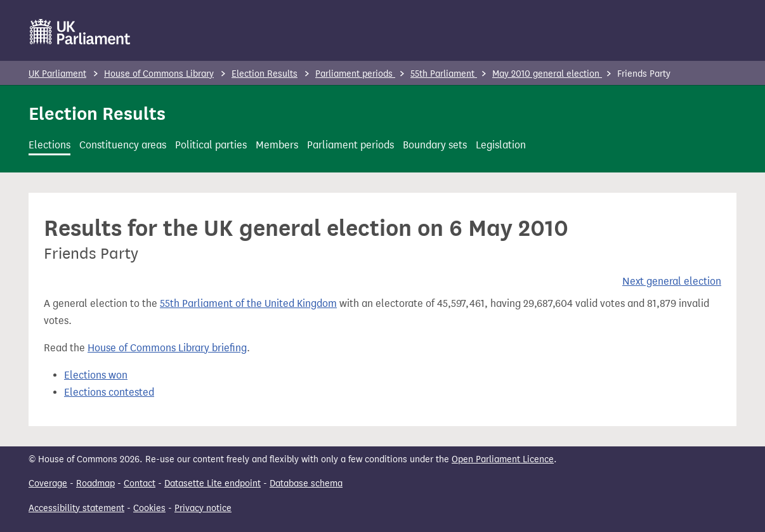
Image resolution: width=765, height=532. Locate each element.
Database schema (306, 483)
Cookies (149, 508)
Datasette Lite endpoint (213, 483)
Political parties (211, 145)
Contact (140, 483)
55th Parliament (444, 74)
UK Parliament (57, 74)
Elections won (96, 375)
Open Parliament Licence (503, 459)
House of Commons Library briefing (167, 348)
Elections (49, 145)
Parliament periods (355, 74)
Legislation (501, 145)
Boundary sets (435, 145)
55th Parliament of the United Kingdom (248, 303)
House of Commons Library (159, 74)
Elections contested (109, 392)
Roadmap (95, 483)
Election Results (265, 74)
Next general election (672, 281)
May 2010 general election (547, 74)
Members (277, 145)
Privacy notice (203, 508)
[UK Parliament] (80, 32)
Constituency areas (123, 145)
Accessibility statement (76, 508)
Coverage (48, 483)
